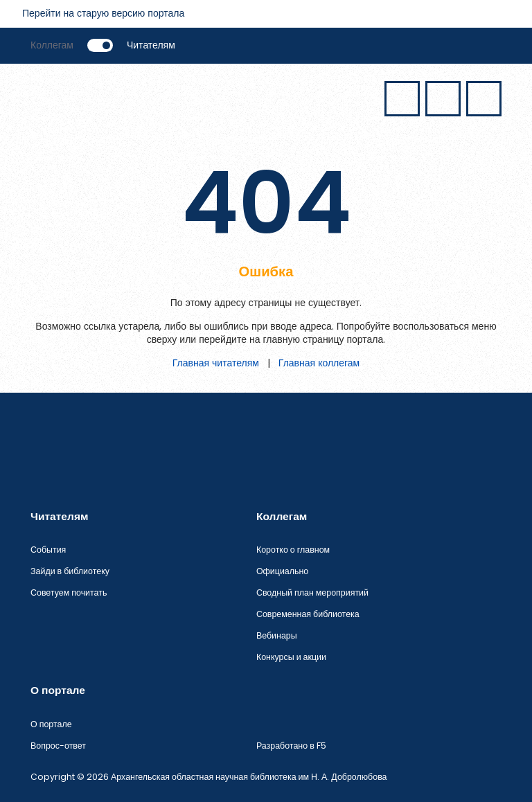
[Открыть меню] (47, 97)
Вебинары (277, 635)
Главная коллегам (319, 363)
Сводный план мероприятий (312, 592)
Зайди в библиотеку (70, 571)
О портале (51, 724)
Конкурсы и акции (291, 657)
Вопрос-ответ (58, 746)
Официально (282, 571)
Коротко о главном (293, 550)
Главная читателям (216, 363)
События (48, 550)
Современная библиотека (308, 614)
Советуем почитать (69, 592)
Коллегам (52, 45)
